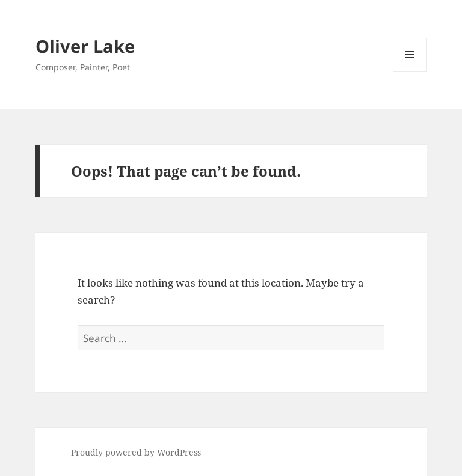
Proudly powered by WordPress (136, 452)
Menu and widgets (410, 71)
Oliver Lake (85, 46)
